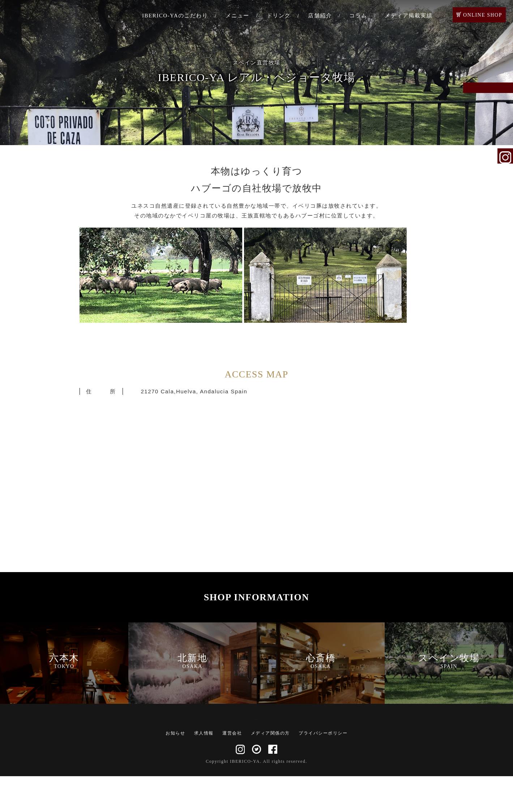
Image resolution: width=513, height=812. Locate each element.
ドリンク (279, 16)
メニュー (238, 16)
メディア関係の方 (270, 769)
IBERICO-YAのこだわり (175, 16)
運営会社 (232, 769)
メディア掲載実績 (409, 16)
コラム (358, 16)
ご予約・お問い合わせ (505, 99)
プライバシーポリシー (323, 769)
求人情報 (204, 769)
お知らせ (175, 769)
